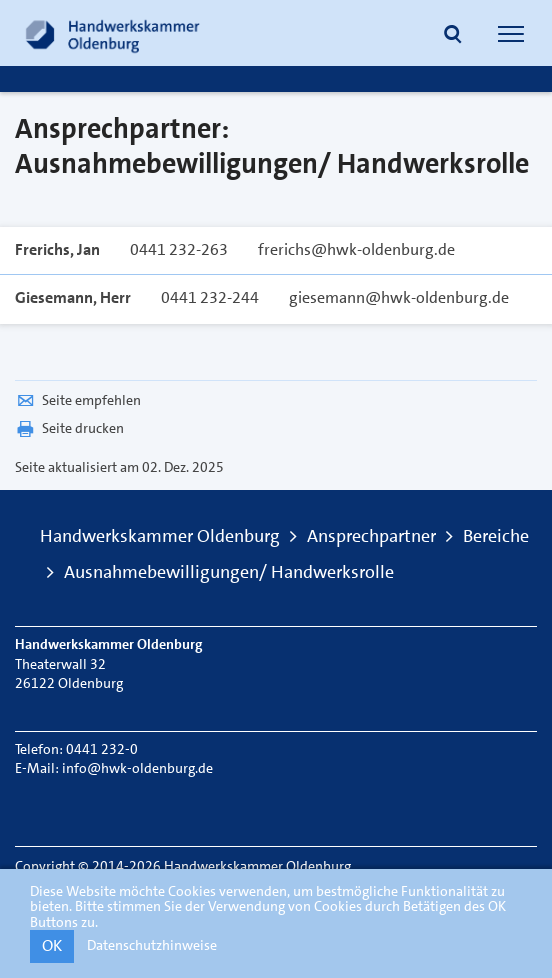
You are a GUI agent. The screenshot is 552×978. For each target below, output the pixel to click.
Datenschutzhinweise (152, 945)
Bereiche (496, 536)
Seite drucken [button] (69, 428)
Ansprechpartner (371, 536)
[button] (453, 36)
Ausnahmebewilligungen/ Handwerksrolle (229, 572)
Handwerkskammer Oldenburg (160, 536)
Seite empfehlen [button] (78, 400)
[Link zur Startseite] (113, 33)
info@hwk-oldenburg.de (137, 768)
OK (52, 945)
